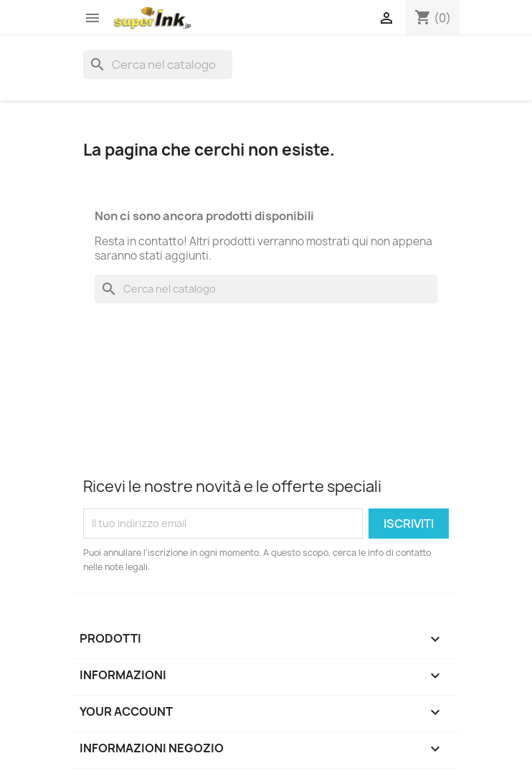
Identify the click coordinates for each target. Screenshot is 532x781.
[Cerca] (158, 65)
